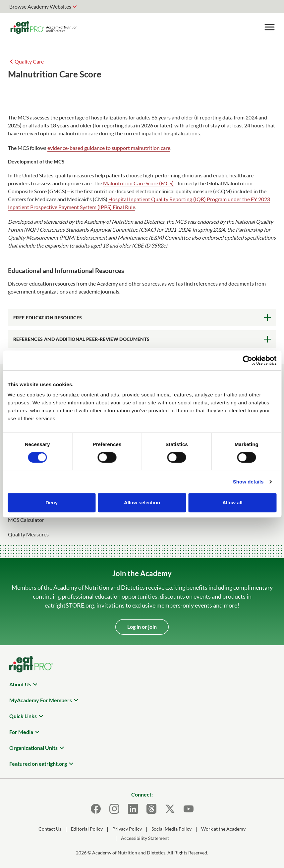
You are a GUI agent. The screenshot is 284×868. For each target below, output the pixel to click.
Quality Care (29, 61)
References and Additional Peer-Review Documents (81, 339)
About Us (20, 684)
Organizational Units (33, 748)
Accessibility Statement (145, 838)
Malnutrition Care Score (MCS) (138, 183)
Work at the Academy (223, 829)
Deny (52, 503)
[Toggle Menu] (269, 27)
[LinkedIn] (133, 809)
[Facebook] (96, 809)
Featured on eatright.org (38, 764)
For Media (21, 732)
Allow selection (142, 503)
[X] (170, 809)
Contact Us (50, 829)
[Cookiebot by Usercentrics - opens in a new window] (247, 360)
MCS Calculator (26, 520)
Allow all (232, 503)
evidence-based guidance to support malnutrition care (109, 148)
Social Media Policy (171, 829)
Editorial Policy (87, 829)
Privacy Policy (127, 829)
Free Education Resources (48, 318)
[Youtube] (189, 809)
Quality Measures (28, 534)
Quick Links (23, 716)
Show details (248, 482)
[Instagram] (114, 809)
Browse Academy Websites (40, 6)
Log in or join (142, 627)
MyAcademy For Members (41, 700)
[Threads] (151, 809)
